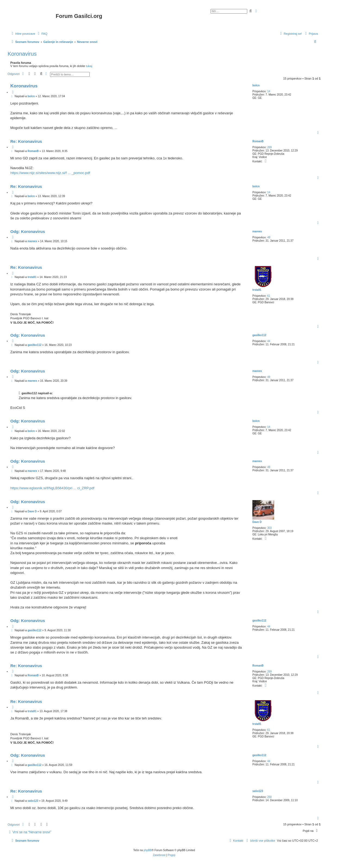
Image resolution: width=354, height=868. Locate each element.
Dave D (257, 522)
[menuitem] (42, 34)
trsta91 (257, 290)
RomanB (258, 141)
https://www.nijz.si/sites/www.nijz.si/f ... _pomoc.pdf (50, 173)
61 (269, 296)
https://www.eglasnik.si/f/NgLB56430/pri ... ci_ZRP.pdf (52, 488)
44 (269, 341)
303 (269, 528)
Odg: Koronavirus (28, 231)
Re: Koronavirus (26, 141)
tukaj (89, 66)
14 (269, 91)
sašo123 (258, 791)
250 (269, 797)
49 (269, 237)
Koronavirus (22, 54)
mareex (257, 231)
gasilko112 (259, 335)
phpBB (148, 850)
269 (269, 147)
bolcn (256, 85)
